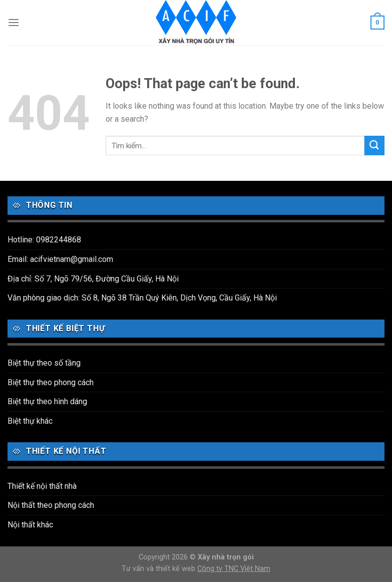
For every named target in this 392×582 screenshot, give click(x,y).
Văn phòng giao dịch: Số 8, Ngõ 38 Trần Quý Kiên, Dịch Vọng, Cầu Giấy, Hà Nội (142, 298)
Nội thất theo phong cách (51, 505)
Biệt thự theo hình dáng (47, 401)
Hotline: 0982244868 (44, 240)
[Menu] (14, 22)
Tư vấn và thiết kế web (159, 569)
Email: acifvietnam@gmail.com (60, 259)
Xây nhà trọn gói (226, 557)
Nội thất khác (30, 525)
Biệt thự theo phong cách (51, 382)
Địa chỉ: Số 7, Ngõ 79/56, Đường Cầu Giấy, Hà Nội (93, 279)
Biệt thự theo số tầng (44, 363)
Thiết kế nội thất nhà (42, 486)
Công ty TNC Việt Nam (234, 569)
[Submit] (374, 145)
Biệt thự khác (30, 421)
